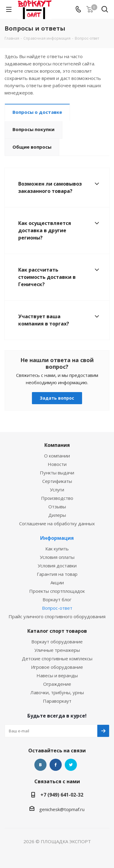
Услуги (57, 490)
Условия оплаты (57, 557)
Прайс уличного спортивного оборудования (57, 616)
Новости (57, 464)
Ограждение (57, 684)
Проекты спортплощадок (57, 591)
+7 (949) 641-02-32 (62, 795)
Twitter (71, 765)
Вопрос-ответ (57, 608)
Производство (57, 498)
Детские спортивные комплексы (57, 658)
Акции (57, 583)
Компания (57, 445)
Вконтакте (40, 765)
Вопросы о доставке (37, 112)
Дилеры (57, 515)
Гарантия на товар (57, 574)
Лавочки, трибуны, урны (57, 692)
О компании (57, 456)
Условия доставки (57, 566)
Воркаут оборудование (57, 642)
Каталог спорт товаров (57, 631)
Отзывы (57, 507)
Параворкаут (57, 701)
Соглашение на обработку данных (57, 523)
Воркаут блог (57, 599)
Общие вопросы (32, 147)
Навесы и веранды (57, 675)
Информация (57, 538)
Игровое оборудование (57, 667)
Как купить (57, 549)
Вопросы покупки (33, 129)
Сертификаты (57, 481)
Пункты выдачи (57, 473)
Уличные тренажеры (57, 650)
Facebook (56, 765)
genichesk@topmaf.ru (62, 809)
